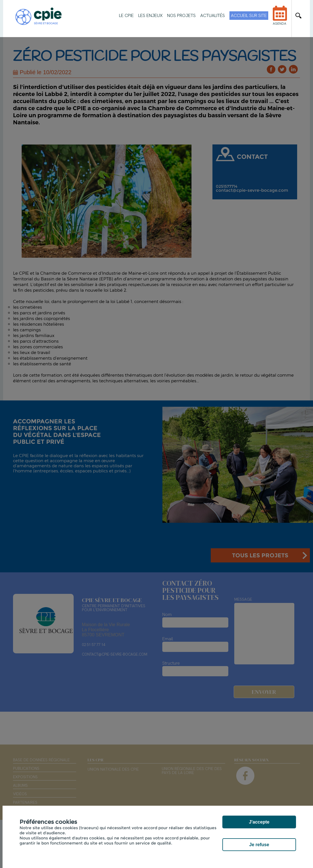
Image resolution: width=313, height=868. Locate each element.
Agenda (280, 19)
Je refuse (259, 845)
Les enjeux (150, 16)
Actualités (213, 16)
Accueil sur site (249, 15)
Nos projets (181, 16)
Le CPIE (126, 16)
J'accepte (259, 822)
